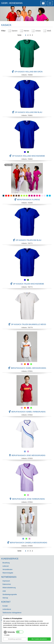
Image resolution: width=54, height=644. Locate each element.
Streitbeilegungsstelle (10, 594)
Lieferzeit (6, 566)
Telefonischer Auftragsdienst (12, 613)
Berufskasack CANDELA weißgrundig (27, 543)
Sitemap (5, 598)
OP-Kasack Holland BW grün (27, 72)
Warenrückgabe (8, 573)
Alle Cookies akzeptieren (39, 639)
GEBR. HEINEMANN (12, 3)
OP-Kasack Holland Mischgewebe (27, 156)
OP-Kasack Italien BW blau (27, 240)
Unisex (38, 31)
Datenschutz (7, 584)
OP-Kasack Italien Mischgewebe (27, 284)
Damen (15, 31)
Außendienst (7, 609)
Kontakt (5, 606)
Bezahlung (6, 563)
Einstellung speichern (15, 639)
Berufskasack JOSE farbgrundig (27, 499)
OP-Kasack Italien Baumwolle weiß (27, 324)
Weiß (49, 31)
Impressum (6, 581)
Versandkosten (7, 569)
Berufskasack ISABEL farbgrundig (27, 412)
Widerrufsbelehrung (9, 588)
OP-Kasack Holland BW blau (27, 112)
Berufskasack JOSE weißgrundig (27, 455)
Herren (26, 31)
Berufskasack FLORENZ (27, 200)
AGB (4, 591)
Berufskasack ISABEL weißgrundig (27, 368)
